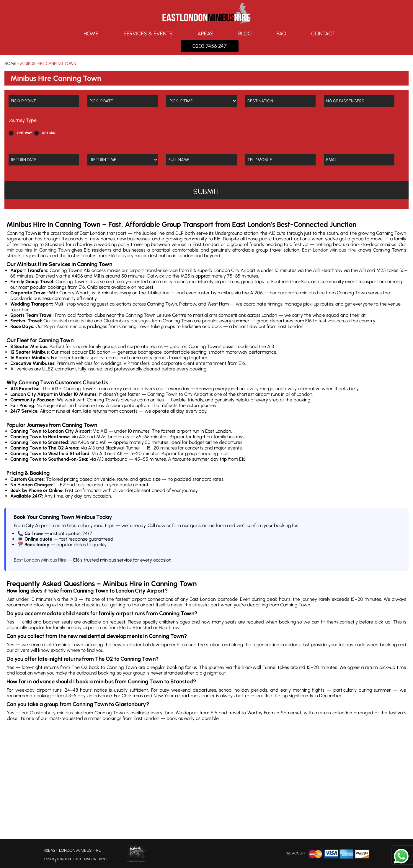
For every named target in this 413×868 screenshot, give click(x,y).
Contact (323, 34)
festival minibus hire (73, 321)
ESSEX (49, 859)
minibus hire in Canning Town (38, 250)
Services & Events (148, 34)
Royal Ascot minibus (65, 326)
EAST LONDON (85, 859)
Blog (245, 34)
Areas (205, 34)
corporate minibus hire (301, 293)
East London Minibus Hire (329, 250)
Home (91, 34)
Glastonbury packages (127, 321)
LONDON (64, 859)
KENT (103, 859)
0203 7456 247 (210, 46)
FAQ (281, 34)
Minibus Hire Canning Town (48, 64)
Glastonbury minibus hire (56, 713)
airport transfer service (154, 270)
